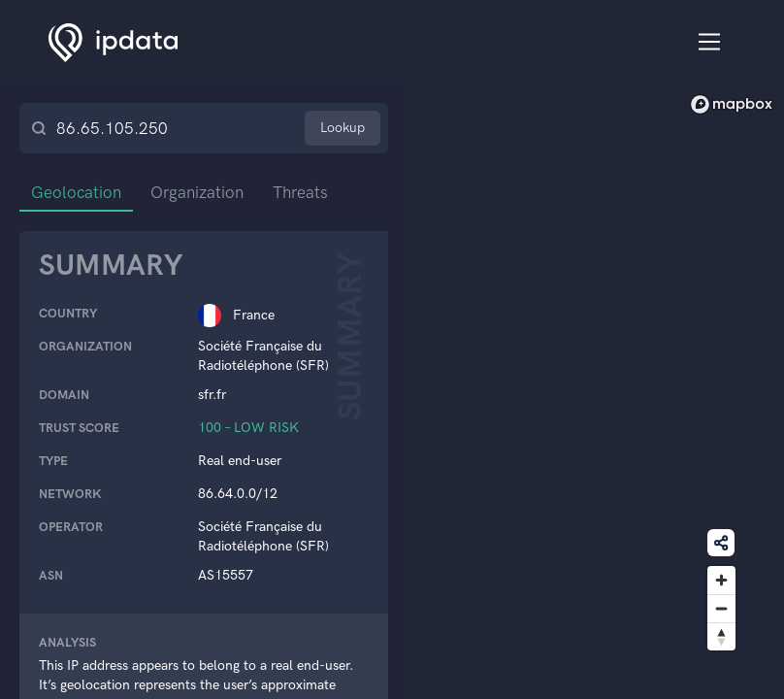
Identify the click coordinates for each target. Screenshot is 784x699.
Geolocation (76, 192)
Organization (197, 192)
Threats (300, 192)
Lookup (343, 128)
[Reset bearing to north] (721, 636)
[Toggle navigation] (710, 42)
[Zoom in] (721, 580)
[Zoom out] (721, 608)
